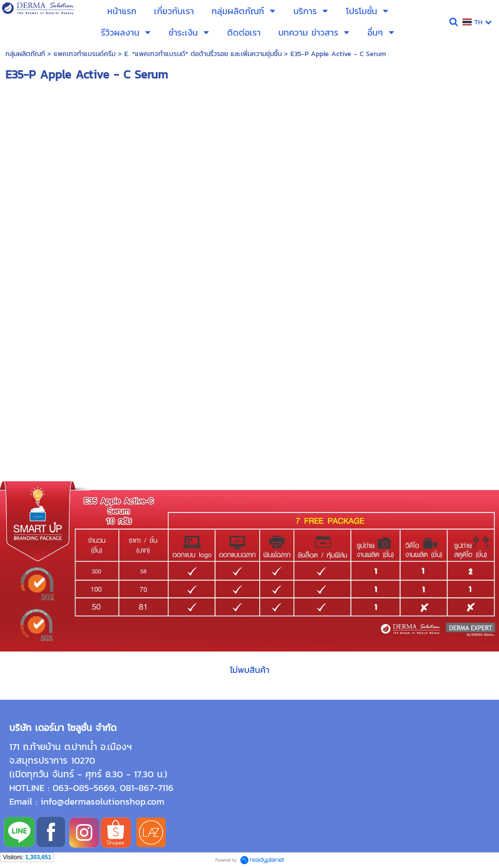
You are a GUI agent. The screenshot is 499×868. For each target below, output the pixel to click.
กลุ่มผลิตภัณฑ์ (25, 54)
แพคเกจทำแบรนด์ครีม (85, 54)
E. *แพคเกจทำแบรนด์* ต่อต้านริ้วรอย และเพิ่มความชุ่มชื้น (203, 54)
